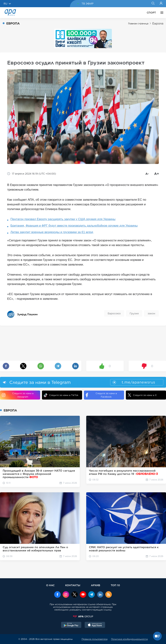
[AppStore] (95, 625)
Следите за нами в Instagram (18, 395)
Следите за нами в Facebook (101, 395)
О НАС (50, 585)
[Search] (153, 4)
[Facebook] (57, 595)
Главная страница (138, 24)
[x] (75, 595)
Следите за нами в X (142, 395)
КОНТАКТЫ (73, 585)
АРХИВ (96, 585)
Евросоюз (114, 313)
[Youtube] (83, 595)
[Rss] (109, 595)
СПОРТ (151, 13)
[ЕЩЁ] (161, 13)
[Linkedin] (100, 595)
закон (151, 313)
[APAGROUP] (83, 616)
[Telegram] (91, 595)
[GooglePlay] (71, 625)
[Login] (161, 4)
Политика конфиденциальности (129, 639)
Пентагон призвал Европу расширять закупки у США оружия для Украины (63, 219)
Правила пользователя (95, 639)
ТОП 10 (115, 585)
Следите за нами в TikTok (61, 395)
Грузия (134, 313)
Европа (158, 24)
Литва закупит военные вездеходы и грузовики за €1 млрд (52, 232)
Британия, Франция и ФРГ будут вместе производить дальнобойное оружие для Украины (74, 226)
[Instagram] (66, 595)
